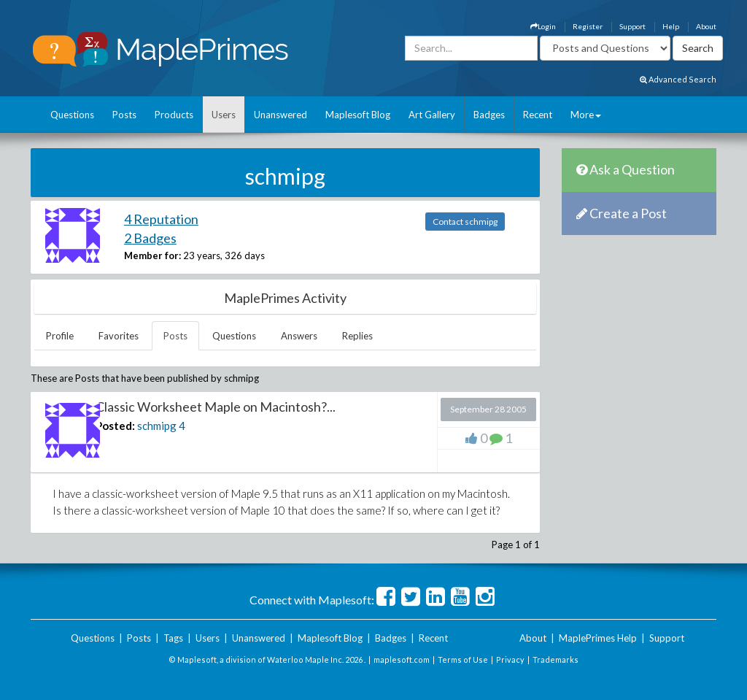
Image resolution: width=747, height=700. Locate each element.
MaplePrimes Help (598, 638)
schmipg (157, 426)
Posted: (115, 426)
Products (174, 115)
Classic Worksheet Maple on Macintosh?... (216, 407)
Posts (124, 115)
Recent (538, 115)
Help (671, 26)
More (586, 115)
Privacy (510, 659)
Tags (173, 638)
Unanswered (280, 115)
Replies (357, 336)
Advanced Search (678, 79)
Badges (489, 115)
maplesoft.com (402, 659)
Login (543, 26)
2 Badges (150, 238)
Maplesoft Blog (358, 115)
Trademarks (556, 659)
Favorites (119, 336)
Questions (72, 115)
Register (588, 26)
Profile (60, 336)
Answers (299, 336)
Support (632, 26)
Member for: (152, 255)
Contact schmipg (465, 222)
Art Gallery (432, 115)
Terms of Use (463, 659)
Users (224, 115)
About (706, 26)
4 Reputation (161, 219)
